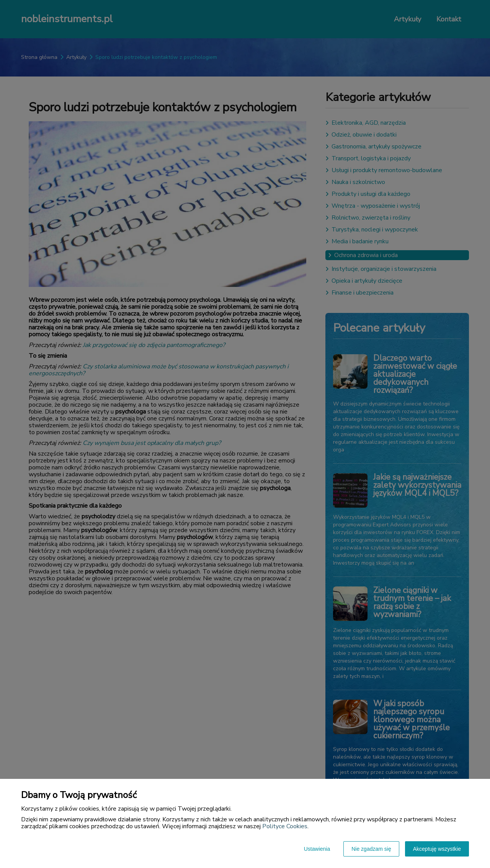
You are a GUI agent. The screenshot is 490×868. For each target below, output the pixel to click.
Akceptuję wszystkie (437, 849)
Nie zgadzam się (371, 849)
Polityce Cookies (285, 826)
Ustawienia (317, 849)
